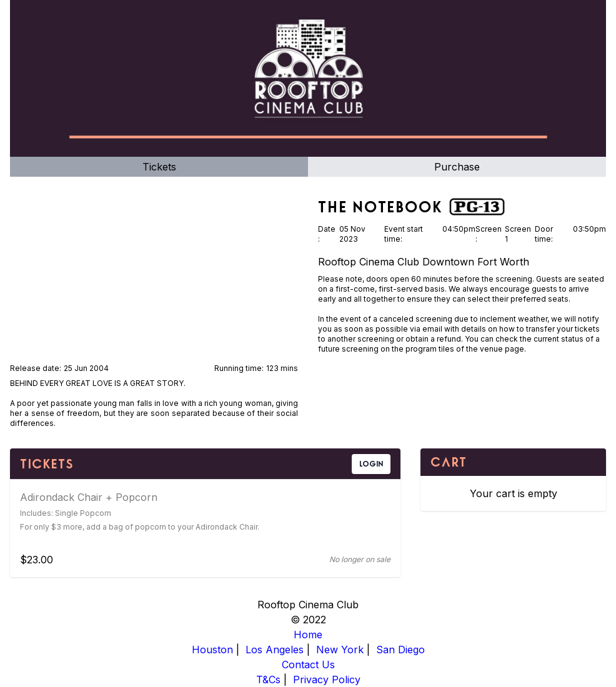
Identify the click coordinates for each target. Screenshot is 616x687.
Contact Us (308, 665)
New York (340, 650)
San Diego (400, 650)
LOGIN (371, 464)
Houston (212, 650)
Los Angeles (275, 650)
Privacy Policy (327, 680)
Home (308, 635)
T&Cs (268, 680)
